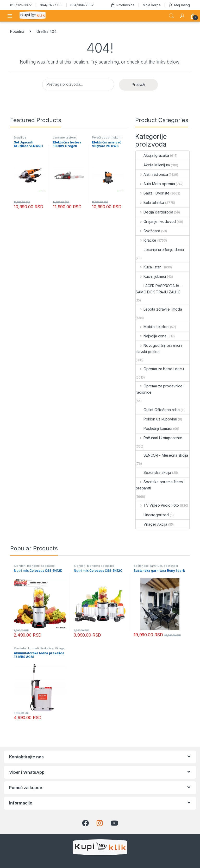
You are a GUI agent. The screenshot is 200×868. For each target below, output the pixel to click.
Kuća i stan (149, 267)
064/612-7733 (51, 5)
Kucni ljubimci (151, 276)
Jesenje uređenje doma (160, 250)
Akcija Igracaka (152, 155)
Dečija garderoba (154, 212)
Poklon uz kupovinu (156, 419)
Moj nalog (179, 5)
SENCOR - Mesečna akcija (162, 455)
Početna (17, 31)
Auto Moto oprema (155, 184)
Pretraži (138, 84)
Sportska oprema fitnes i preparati (160, 485)
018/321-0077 (21, 5)
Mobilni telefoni (152, 327)
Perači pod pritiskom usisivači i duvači (107, 139)
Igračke (146, 240)
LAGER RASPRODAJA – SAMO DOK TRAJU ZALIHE (159, 289)
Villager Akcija (151, 524)
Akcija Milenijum (153, 165)
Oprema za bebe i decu (160, 369)
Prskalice (47, 648)
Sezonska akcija (153, 472)
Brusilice (20, 137)
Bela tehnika (150, 202)
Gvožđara (148, 231)
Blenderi (20, 566)
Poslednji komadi (154, 428)
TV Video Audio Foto (157, 505)
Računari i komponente (159, 438)
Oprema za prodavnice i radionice (160, 389)
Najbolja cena (151, 336)
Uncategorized (152, 515)
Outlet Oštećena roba (158, 410)
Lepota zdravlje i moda (159, 309)
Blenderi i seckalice (41, 566)
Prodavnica (123, 5)
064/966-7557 (82, 5)
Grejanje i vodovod (156, 221)
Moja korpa (152, 5)
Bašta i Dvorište (153, 193)
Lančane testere (64, 137)
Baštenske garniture (148, 566)
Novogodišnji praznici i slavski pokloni (159, 348)
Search (171, 16)
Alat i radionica (152, 174)
